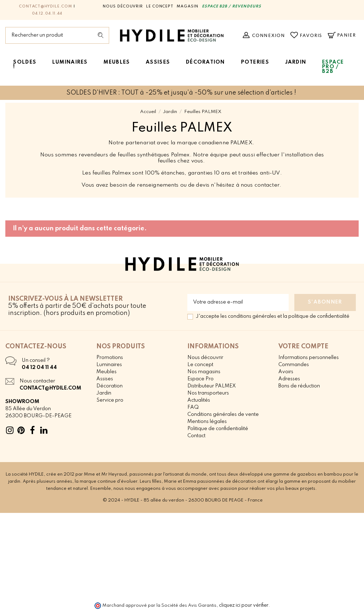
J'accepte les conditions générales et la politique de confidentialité (273, 316)
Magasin (188, 6)
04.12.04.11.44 (47, 14)
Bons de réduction (299, 386)
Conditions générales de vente (223, 414)
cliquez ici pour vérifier (244, 605)
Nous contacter (37, 381)
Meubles (106, 372)
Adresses (289, 379)
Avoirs (286, 372)
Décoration (109, 386)
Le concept (160, 6)
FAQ (193, 407)
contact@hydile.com (46, 6)
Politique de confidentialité (218, 429)
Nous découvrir (123, 6)
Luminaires (109, 365)
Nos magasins (204, 372)
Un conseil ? (36, 360)
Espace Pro (200, 379)
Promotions (110, 358)
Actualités (199, 400)
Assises (105, 379)
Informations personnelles (309, 358)
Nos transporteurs (208, 393)
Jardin (104, 393)
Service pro (110, 400)
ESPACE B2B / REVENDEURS (232, 6)
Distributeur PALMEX (212, 386)
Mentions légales (207, 422)
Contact (196, 436)
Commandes (294, 365)
